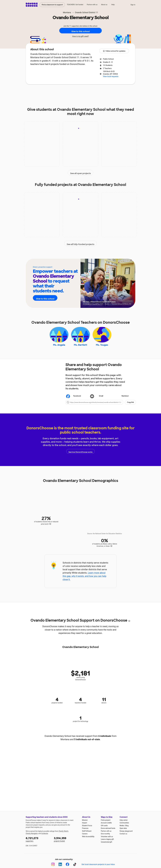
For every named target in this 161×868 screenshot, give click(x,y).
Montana (67, 12)
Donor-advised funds (108, 831)
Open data (123, 831)
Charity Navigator (32, 837)
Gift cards (104, 829)
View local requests (111, 76)
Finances (85, 831)
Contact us (123, 837)
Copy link (130, 405)
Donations (114, 91)
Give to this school (80, 31)
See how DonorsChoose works (80, 454)
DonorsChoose (32, 5)
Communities (124, 826)
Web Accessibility (88, 840)
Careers (85, 837)
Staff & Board (87, 834)
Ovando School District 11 (86, 12)
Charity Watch (63, 834)
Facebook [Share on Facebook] (74, 399)
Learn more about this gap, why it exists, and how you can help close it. (84, 579)
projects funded (66, 842)
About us (104, 5)
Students (99, 91)
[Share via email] (101, 399)
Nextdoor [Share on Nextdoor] (122, 399)
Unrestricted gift (106, 845)
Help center (124, 823)
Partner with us (92, 5)
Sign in (133, 5)
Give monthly (105, 837)
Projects (70, 91)
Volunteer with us (107, 840)
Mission (85, 823)
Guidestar (45, 837)
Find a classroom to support (52, 5)
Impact (57, 91)
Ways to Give (107, 820)
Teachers (84, 91)
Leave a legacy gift (107, 842)
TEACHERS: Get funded (75, 5)
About (45, 91)
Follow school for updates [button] (114, 51)
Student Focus (87, 829)
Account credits (106, 826)
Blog (127, 829)
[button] (101, 405)
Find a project (106, 823)
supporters (38, 842)
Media (122, 829)
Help (113, 5)
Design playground (126, 834)
